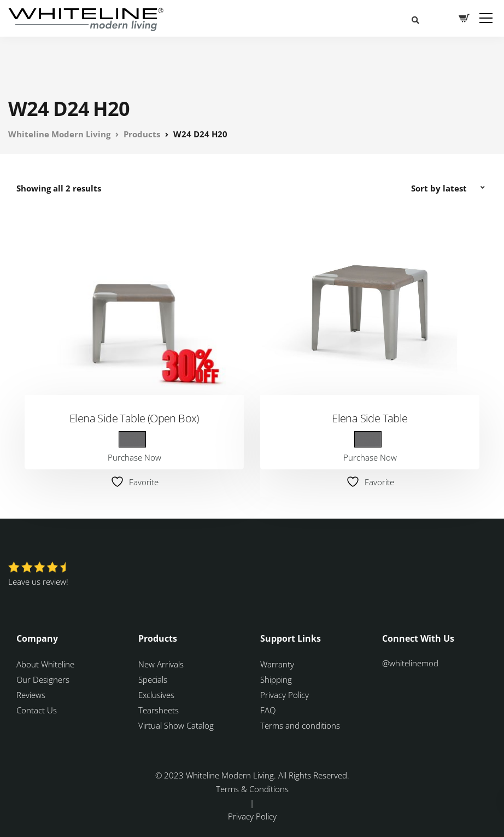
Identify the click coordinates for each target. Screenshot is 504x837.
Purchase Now (134, 457)
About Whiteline (45, 664)
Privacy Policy (285, 695)
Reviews (31, 695)
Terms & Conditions (252, 789)
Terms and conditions (300, 725)
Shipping (276, 679)
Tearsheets (159, 710)
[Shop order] (449, 188)
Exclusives (156, 695)
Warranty (278, 664)
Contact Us (37, 710)
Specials (153, 679)
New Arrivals (161, 664)
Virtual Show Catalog (177, 725)
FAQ (268, 710)
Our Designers (43, 679)
